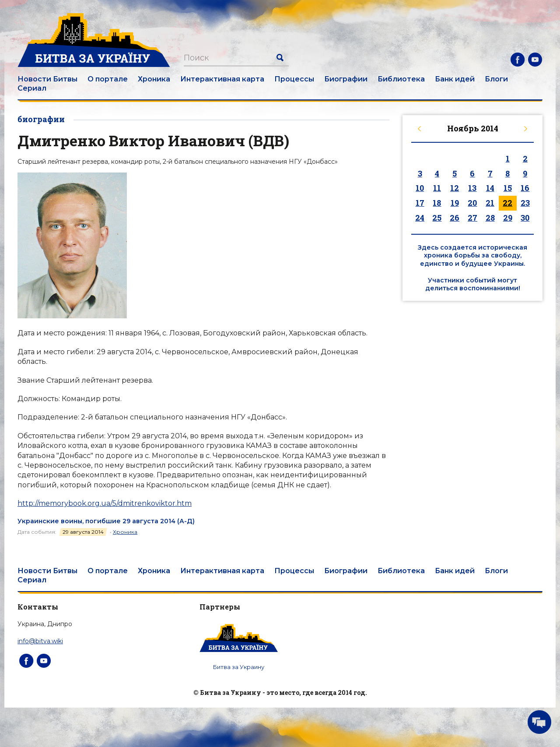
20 (472, 203)
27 (472, 218)
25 (437, 218)
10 (420, 188)
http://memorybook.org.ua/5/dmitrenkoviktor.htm (105, 503)
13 (472, 188)
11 (437, 188)
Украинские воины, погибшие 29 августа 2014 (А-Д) (106, 521)
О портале (108, 79)
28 (490, 218)
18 (437, 203)
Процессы (294, 79)
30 (525, 218)
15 (508, 188)
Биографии (346, 79)
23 (525, 203)
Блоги (496, 79)
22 (507, 203)
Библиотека (401, 79)
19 (455, 203)
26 (455, 218)
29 (508, 218)
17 (420, 203)
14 (490, 188)
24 (420, 218)
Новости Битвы (47, 79)
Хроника (154, 79)
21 (490, 203)
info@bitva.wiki (40, 641)
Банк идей (455, 79)
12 (455, 188)
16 (525, 188)
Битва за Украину (239, 667)
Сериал (32, 88)
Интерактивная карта (222, 79)
